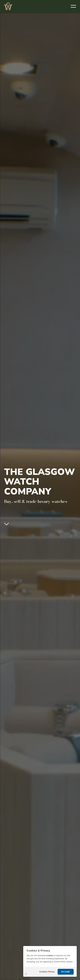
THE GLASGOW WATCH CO (8, 6)
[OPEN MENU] (73, 6)
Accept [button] (66, 972)
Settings (26, 974)
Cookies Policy (47, 972)
